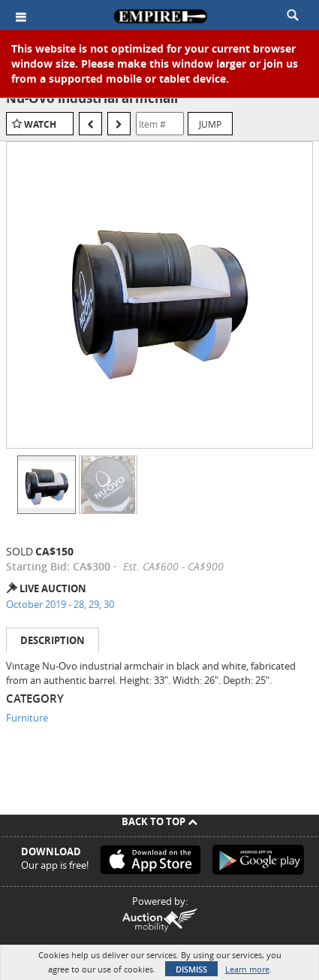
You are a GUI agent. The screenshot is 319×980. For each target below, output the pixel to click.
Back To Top (159, 821)
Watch (40, 124)
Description (53, 640)
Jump (210, 124)
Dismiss (191, 969)
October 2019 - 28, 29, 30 (60, 604)
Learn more (247, 969)
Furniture (27, 718)
